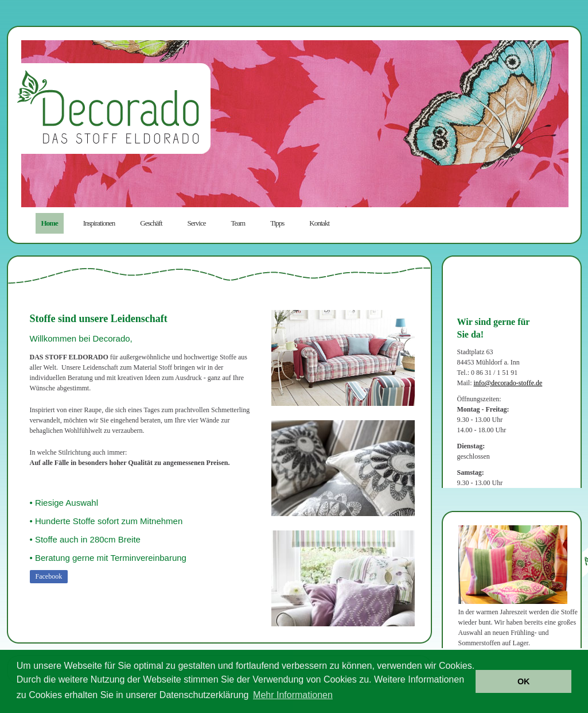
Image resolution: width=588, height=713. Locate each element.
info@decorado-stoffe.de (508, 383)
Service (197, 223)
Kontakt (319, 223)
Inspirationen (99, 223)
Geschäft (151, 223)
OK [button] (524, 681)
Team (238, 223)
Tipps (277, 223)
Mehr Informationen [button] (293, 695)
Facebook (49, 576)
